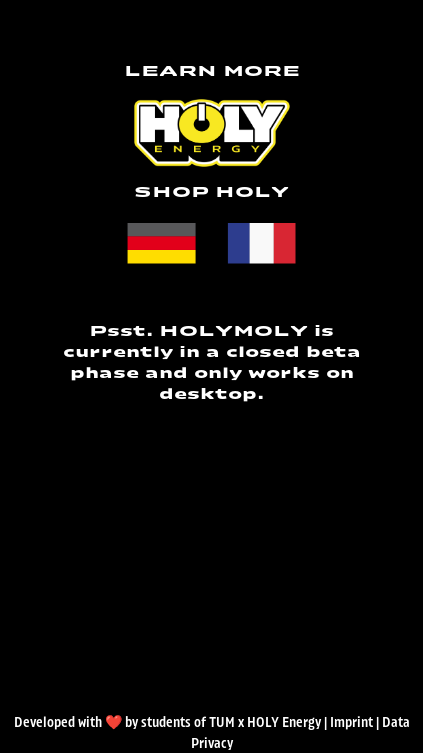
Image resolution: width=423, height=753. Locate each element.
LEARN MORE (212, 72)
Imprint (351, 723)
